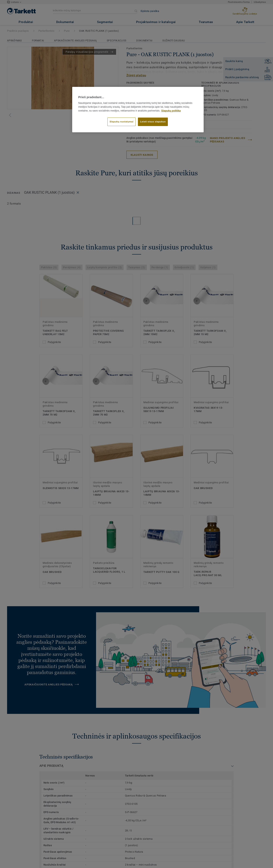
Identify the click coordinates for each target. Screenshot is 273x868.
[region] (138, 110)
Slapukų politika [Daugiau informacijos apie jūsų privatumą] (171, 111)
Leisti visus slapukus (153, 122)
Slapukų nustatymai (122, 122)
